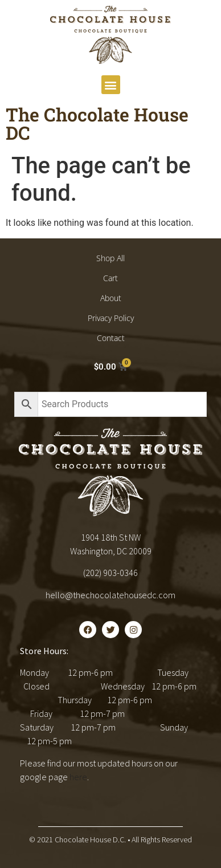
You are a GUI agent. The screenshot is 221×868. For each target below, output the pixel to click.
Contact (111, 338)
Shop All (110, 258)
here (78, 777)
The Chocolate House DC (97, 123)
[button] (111, 85)
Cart (110, 278)
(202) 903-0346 (110, 573)
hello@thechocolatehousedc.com (110, 595)
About (111, 298)
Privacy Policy (111, 318)
